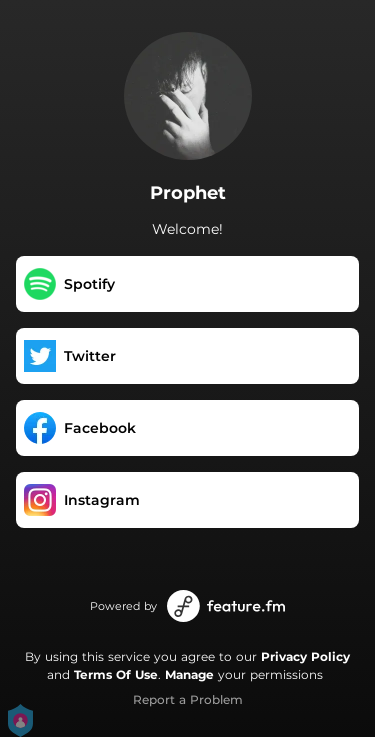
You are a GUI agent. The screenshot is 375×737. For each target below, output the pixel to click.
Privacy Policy (305, 656)
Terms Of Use (116, 674)
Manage (189, 674)
